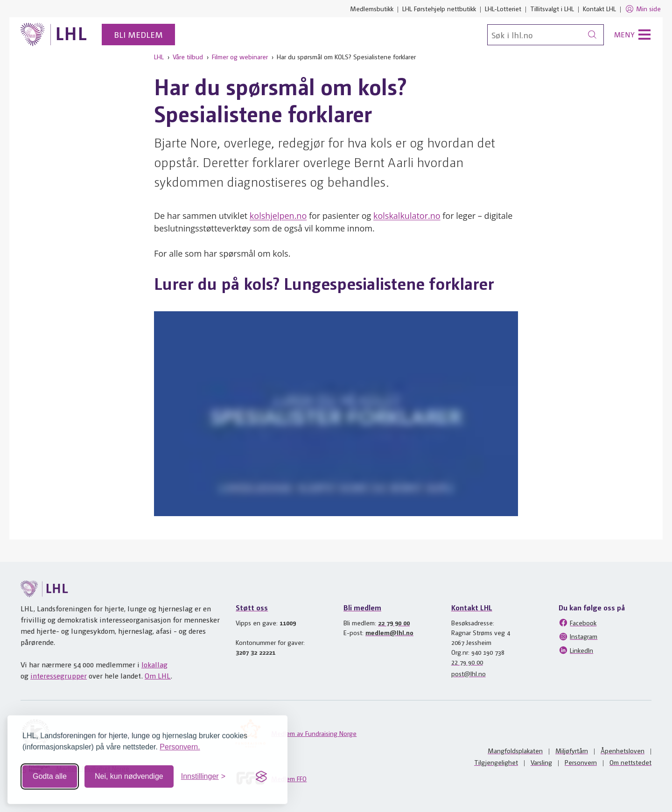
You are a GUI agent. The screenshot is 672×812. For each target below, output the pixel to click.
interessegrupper (59, 675)
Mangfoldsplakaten (515, 750)
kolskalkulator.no (407, 216)
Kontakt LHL (599, 8)
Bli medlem (138, 34)
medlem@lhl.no (389, 632)
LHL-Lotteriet (503, 8)
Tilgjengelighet (496, 762)
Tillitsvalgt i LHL (552, 8)
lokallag (154, 664)
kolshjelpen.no (278, 216)
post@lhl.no (469, 673)
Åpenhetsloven (623, 750)
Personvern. (180, 743)
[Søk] (546, 35)
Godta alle (50, 773)
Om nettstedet (630, 762)
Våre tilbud (188, 56)
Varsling (541, 762)
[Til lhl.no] (54, 35)
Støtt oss (252, 607)
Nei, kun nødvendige (129, 773)
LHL (159, 56)
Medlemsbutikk (372, 8)
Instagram (578, 637)
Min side (643, 9)
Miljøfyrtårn (572, 750)
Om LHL (158, 675)
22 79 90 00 (394, 623)
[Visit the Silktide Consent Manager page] (261, 773)
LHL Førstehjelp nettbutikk (439, 8)
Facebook (577, 623)
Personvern (581, 762)
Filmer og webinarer (240, 56)
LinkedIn (576, 650)
